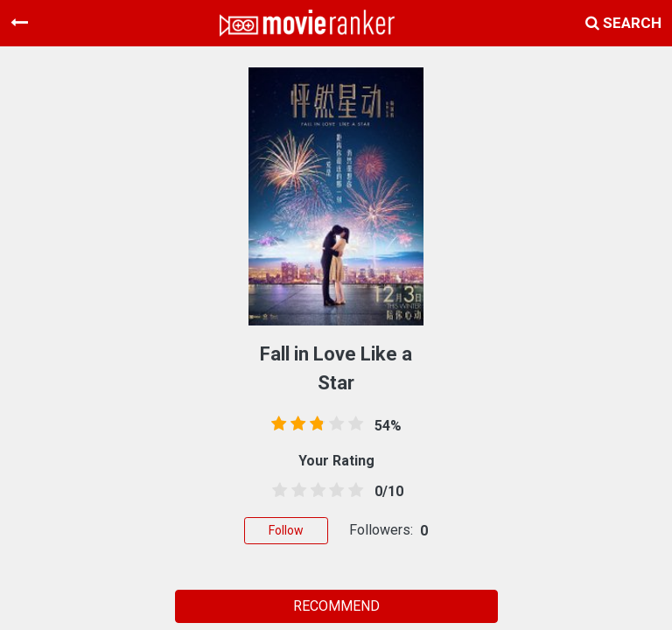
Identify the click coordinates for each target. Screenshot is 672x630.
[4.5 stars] (353, 491)
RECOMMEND (336, 606)
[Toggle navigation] (19, 23)
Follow (286, 530)
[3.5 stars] (333, 491)
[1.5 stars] (296, 491)
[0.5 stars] (276, 491)
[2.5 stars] (315, 491)
